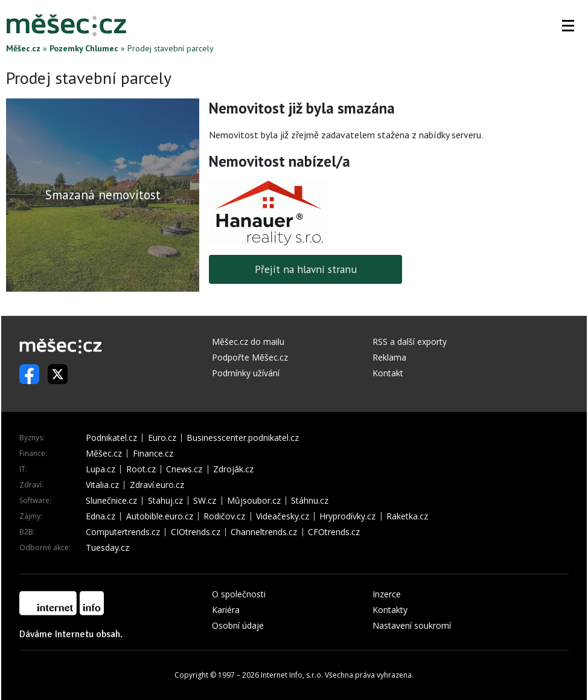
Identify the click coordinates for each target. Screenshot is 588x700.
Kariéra (226, 610)
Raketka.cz (407, 516)
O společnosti (239, 594)
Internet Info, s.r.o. (292, 675)
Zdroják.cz (233, 469)
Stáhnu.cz (310, 501)
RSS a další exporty (410, 342)
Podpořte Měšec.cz (250, 357)
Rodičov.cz (224, 516)
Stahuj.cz (165, 501)
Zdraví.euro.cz (157, 485)
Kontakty (390, 610)
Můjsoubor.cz (254, 501)
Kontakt (388, 373)
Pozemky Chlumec (84, 48)
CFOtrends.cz (334, 532)
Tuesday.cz (107, 548)
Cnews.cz (184, 469)
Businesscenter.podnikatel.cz (243, 438)
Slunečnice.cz (111, 501)
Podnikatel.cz (111, 438)
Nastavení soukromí (412, 625)
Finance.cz (153, 454)
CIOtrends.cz (196, 532)
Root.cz (141, 469)
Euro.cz (162, 438)
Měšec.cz (23, 48)
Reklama (389, 357)
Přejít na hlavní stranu (306, 269)
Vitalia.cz (102, 485)
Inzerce (387, 594)
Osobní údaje (238, 625)
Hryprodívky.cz (347, 516)
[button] (568, 25)
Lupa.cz (101, 469)
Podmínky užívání (246, 373)
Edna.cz (101, 516)
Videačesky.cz (283, 516)
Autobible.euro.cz (160, 516)
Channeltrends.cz (264, 532)
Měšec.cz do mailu (248, 342)
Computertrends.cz (123, 532)
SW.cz (205, 501)
